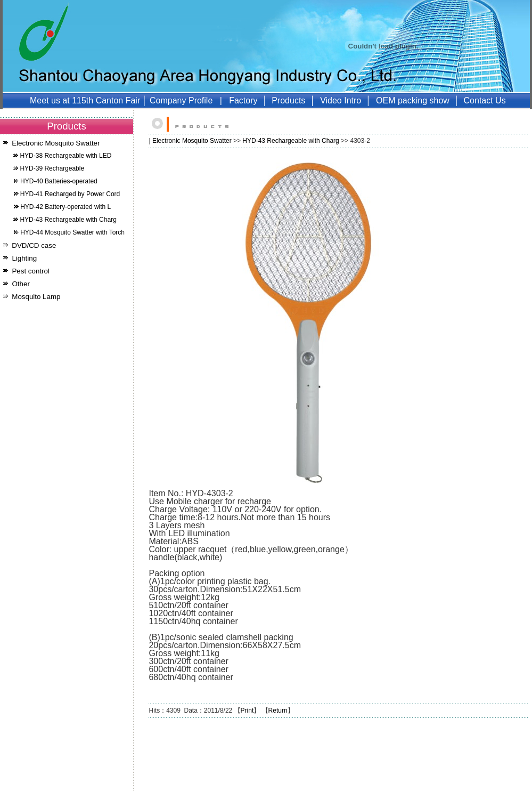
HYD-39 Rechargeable (52, 168)
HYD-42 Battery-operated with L (66, 207)
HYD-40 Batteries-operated (59, 181)
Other (21, 284)
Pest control (30, 271)
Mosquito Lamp (36, 297)
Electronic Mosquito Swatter (56, 143)
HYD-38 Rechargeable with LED (66, 156)
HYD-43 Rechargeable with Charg (68, 220)
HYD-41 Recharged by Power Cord (70, 194)
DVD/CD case (34, 245)
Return (278, 711)
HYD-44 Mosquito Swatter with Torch (72, 232)
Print (247, 711)
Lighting (24, 258)
